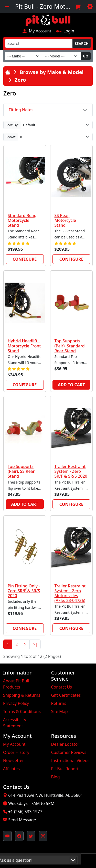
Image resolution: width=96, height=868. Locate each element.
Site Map (60, 712)
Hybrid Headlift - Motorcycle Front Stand (24, 346)
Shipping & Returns (22, 695)
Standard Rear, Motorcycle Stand (22, 220)
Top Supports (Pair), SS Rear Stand (21, 471)
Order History (16, 752)
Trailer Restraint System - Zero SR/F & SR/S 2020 (71, 471)
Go (86, 56)
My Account (36, 31)
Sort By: (12, 125)
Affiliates (11, 769)
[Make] (24, 56)
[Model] (62, 56)
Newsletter (13, 761)
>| (35, 644)
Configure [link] (25, 259)
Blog (56, 777)
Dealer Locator (65, 744)
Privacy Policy (16, 703)
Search (82, 44)
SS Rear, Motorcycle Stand (65, 220)
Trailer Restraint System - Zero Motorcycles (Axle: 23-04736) (70, 593)
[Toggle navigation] (7, 7)
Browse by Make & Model (52, 72)
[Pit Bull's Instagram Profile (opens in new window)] (43, 836)
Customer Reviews (69, 752)
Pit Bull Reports (66, 769)
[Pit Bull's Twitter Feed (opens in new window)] (31, 836)
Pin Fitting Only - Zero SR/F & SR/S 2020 (24, 591)
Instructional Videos (70, 761)
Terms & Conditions (22, 712)
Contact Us (62, 687)
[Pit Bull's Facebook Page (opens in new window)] (19, 836)
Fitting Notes (21, 110)
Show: (11, 137)
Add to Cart (71, 385)
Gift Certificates (66, 695)
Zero (20, 80)
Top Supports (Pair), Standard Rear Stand (70, 346)
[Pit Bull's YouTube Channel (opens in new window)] (7, 836)
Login (65, 31)
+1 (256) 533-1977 (25, 812)
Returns (59, 703)
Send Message (22, 820)
